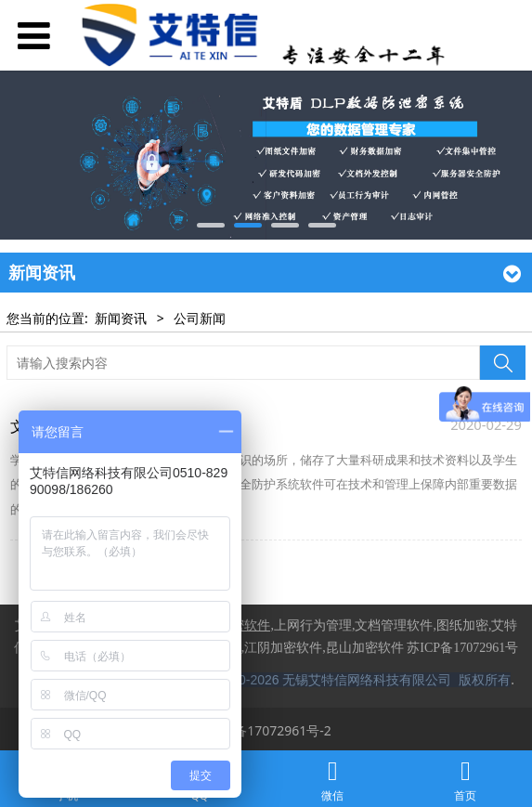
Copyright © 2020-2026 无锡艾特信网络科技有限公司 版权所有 (328, 680)
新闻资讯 (121, 318)
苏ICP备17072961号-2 (266, 730)
